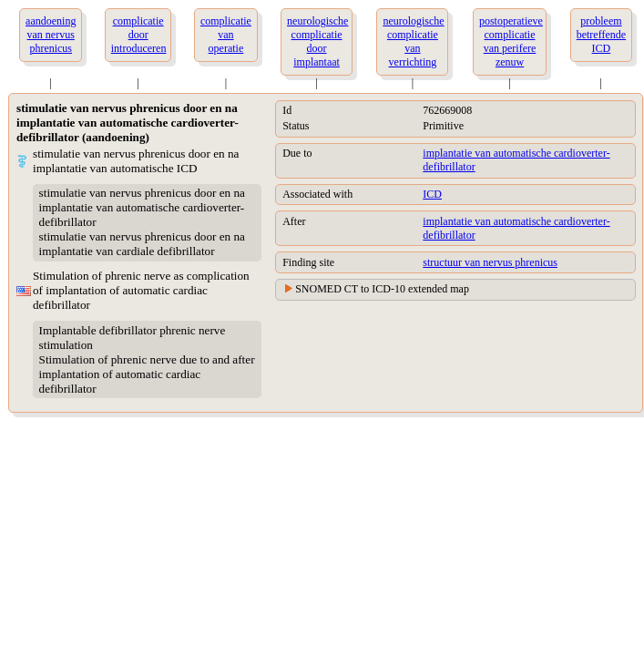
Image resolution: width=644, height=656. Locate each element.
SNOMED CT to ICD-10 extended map (382, 289)
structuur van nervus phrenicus (490, 262)
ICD (432, 194)
